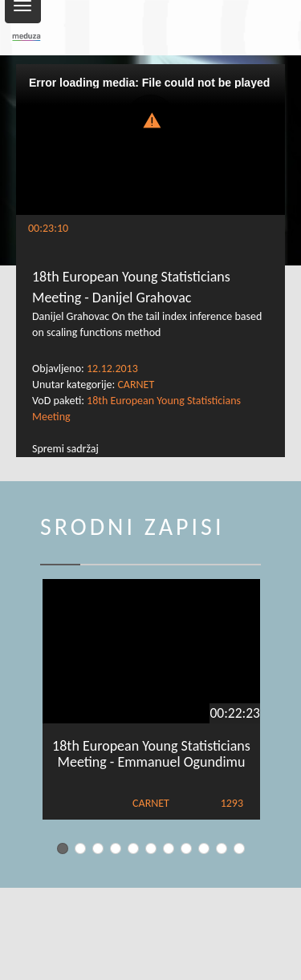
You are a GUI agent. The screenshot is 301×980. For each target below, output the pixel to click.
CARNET (136, 385)
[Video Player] (150, 140)
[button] (151, 119)
